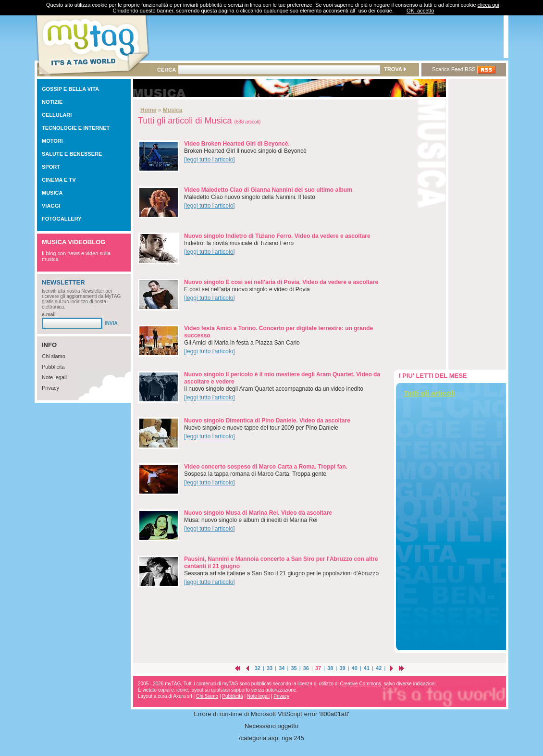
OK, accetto (420, 11)
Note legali (54, 377)
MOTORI (52, 141)
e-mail (49, 315)
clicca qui (488, 5)
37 (318, 668)
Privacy (50, 388)
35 (294, 668)
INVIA (111, 323)
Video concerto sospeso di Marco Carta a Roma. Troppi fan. (266, 467)
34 (282, 668)
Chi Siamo (207, 696)
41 (367, 668)
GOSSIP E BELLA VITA (70, 89)
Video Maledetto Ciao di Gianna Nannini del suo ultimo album (268, 190)
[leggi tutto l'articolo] (210, 160)
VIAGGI (51, 206)
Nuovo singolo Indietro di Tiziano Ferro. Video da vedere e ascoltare (277, 236)
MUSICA (52, 193)
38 (330, 668)
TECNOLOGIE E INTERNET (76, 128)
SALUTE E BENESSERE (72, 154)
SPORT (51, 167)
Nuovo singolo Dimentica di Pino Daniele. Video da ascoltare (267, 421)
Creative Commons (360, 684)
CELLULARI (57, 115)
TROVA (395, 69)
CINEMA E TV (59, 180)
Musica (173, 110)
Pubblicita (53, 367)
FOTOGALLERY (62, 219)
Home (148, 110)
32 (258, 668)
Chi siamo (54, 356)
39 (342, 668)
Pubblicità (232, 696)
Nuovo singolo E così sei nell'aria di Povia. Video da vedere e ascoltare (281, 282)
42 (379, 668)
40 (355, 668)
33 (270, 668)
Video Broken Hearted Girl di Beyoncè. (237, 144)
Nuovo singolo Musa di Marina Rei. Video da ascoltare (258, 513)
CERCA (167, 70)
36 (306, 668)
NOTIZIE (52, 102)
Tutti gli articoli (429, 393)
